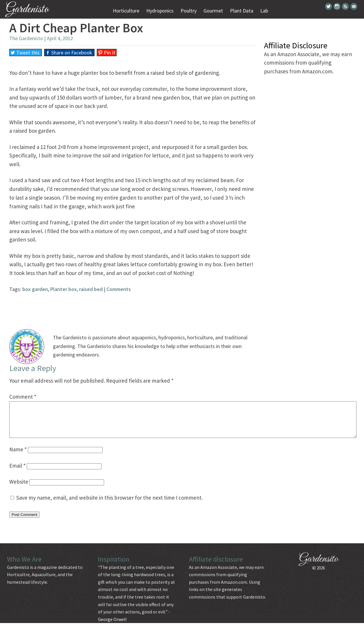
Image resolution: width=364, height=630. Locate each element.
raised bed (91, 289)
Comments (119, 289)
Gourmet (213, 11)
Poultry (189, 11)
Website (19, 489)
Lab (264, 11)
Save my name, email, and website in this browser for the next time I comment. (109, 505)
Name (18, 456)
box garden (35, 289)
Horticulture (126, 11)
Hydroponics (160, 11)
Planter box (64, 289)
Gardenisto (27, 9)
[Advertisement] (133, 307)
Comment (23, 397)
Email (17, 473)
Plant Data (242, 11)
